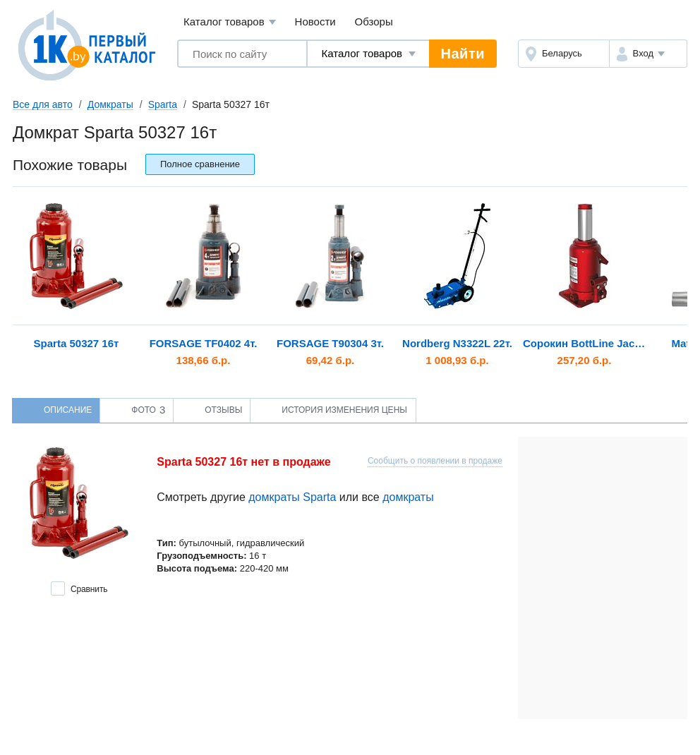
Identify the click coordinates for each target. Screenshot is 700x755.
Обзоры (374, 22)
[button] (648, 54)
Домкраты (110, 104)
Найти (463, 54)
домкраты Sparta (292, 497)
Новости (315, 22)
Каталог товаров (230, 22)
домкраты (408, 497)
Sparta (163, 104)
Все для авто (43, 104)
